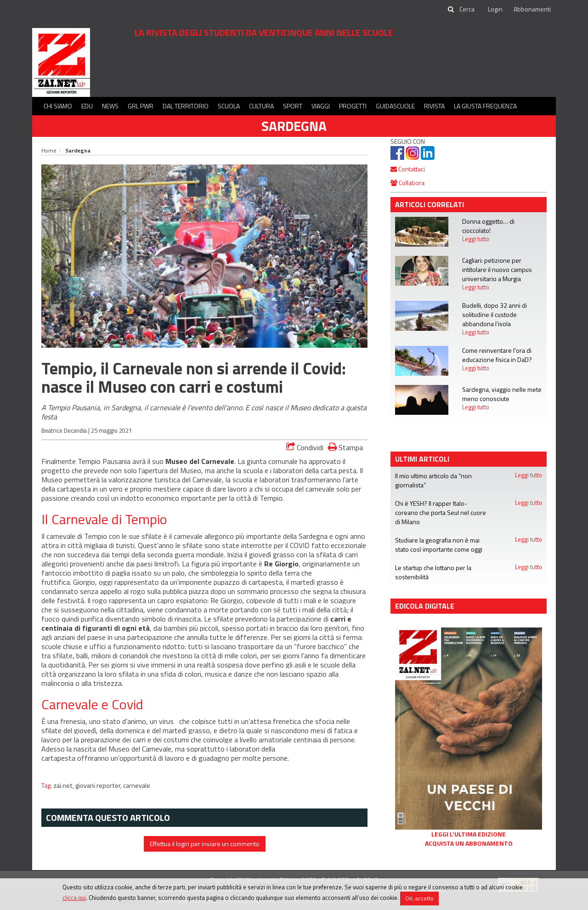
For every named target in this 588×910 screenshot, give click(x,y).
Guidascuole (395, 106)
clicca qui (74, 898)
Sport (293, 106)
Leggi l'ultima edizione (469, 834)
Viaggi (321, 106)
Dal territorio (186, 106)
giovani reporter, (99, 786)
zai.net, (64, 786)
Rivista (434, 106)
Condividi (305, 447)
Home (49, 150)
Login (495, 9)
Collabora (407, 183)
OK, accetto (419, 898)
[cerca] (468, 9)
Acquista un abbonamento (469, 843)
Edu (87, 106)
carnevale (137, 786)
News (110, 106)
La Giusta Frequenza (485, 106)
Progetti (353, 106)
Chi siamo (58, 106)
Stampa (345, 447)
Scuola (229, 106)
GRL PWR (141, 106)
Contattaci (408, 169)
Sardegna (294, 126)
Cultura (261, 106)
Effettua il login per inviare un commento (205, 844)
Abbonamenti (532, 9)
